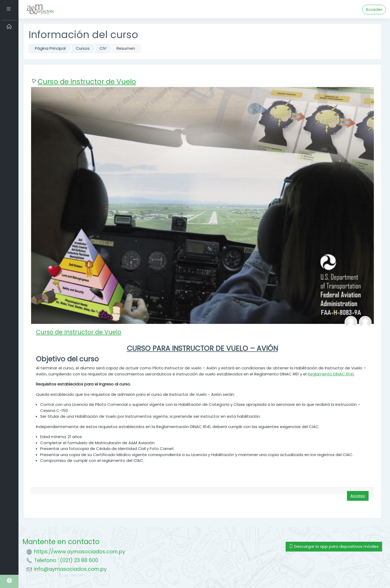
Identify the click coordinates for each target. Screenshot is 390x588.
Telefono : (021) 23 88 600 (66, 560)
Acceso (358, 496)
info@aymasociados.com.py (70, 569)
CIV (103, 48)
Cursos (83, 48)
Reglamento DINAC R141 (331, 374)
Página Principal (50, 48)
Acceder (374, 9)
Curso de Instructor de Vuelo (87, 82)
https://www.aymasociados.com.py (80, 552)
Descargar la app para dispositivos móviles (334, 546)
